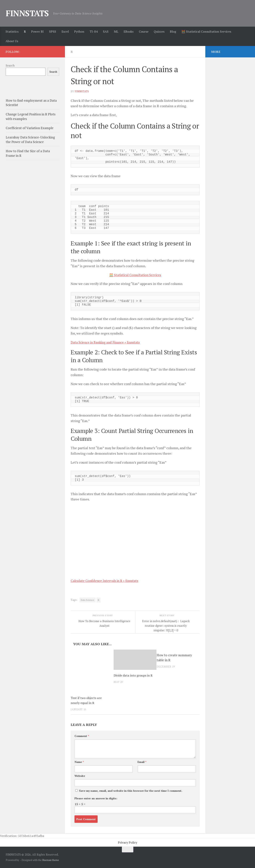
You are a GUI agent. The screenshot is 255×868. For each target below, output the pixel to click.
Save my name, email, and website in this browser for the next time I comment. (131, 791)
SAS (106, 31)
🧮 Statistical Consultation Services (206, 31)
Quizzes (159, 31)
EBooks (129, 31)
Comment (82, 736)
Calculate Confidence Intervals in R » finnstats (107, 581)
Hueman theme (51, 860)
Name (79, 762)
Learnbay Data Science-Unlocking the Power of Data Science (30, 140)
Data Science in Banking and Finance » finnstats (108, 342)
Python (79, 31)
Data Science (87, 600)
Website (80, 776)
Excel (65, 31)
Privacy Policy (127, 842)
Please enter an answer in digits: (96, 798)
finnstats (82, 91)
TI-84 (94, 31)
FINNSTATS (27, 13)
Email (142, 762)
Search (10, 65)
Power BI (37, 31)
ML (116, 31)
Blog (173, 31)
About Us (12, 41)
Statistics (12, 31)
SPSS (53, 31)
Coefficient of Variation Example (30, 128)
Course (144, 31)
